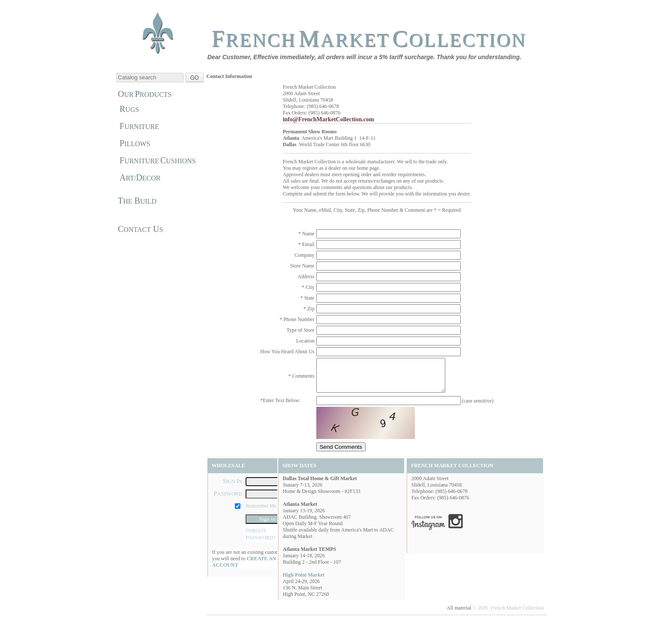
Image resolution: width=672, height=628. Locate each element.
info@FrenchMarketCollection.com (328, 119)
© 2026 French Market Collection (508, 614)
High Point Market (304, 581)
